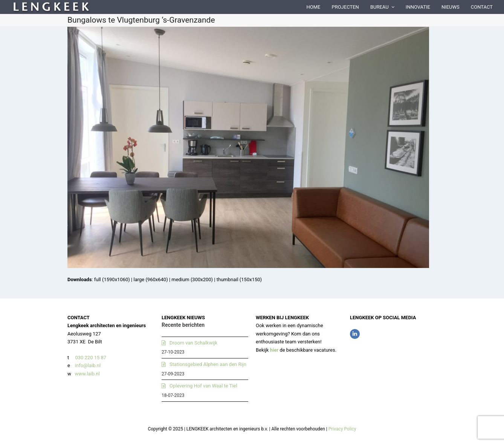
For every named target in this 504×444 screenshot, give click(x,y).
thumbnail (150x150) (239, 279)
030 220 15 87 (91, 357)
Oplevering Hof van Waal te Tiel (203, 386)
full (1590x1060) (112, 279)
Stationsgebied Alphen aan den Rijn (208, 364)
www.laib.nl (87, 374)
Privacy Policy (342, 429)
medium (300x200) (192, 279)
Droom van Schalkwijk (193, 343)
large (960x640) (150, 279)
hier (274, 350)
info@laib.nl (88, 365)
